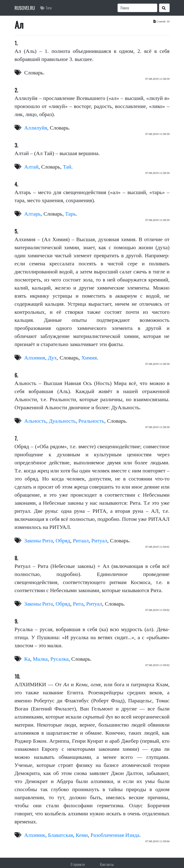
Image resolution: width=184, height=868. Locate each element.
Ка (27, 659)
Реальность (91, 421)
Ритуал (99, 541)
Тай (67, 167)
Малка (40, 659)
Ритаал (81, 541)
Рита (78, 604)
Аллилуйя (36, 128)
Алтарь (33, 214)
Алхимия (35, 358)
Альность (35, 421)
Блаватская (61, 835)
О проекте (78, 864)
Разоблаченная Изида (115, 835)
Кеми (82, 835)
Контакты (107, 864)
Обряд (63, 541)
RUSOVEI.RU (25, 8)
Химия (89, 358)
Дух (52, 358)
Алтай (31, 167)
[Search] (137, 8)
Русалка (59, 659)
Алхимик (35, 835)
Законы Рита (39, 541)
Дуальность (62, 421)
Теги (46, 8)
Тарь (71, 214)
